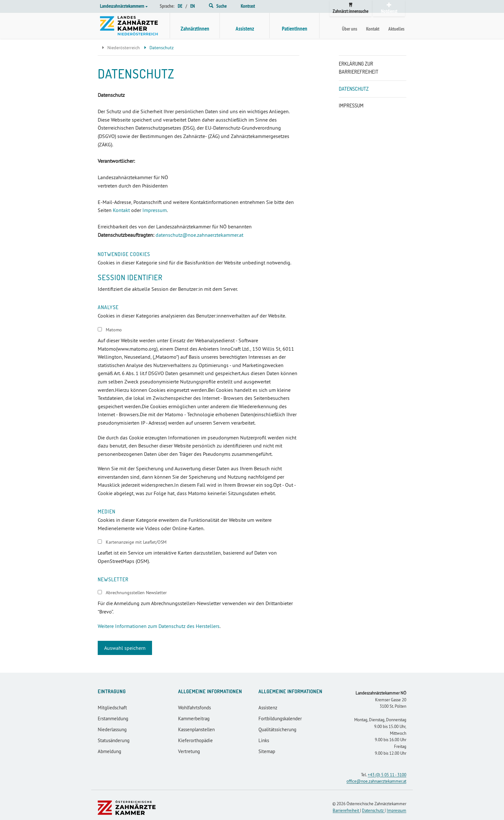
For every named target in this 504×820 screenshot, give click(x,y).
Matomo (114, 330)
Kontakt (373, 29)
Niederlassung (112, 729)
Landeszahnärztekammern (124, 6)
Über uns (350, 29)
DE (180, 6)
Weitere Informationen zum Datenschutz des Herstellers (159, 626)
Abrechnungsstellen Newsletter (136, 593)
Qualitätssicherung (277, 729)
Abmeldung (109, 751)
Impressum (155, 210)
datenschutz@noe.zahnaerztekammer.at (199, 235)
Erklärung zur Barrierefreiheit (359, 68)
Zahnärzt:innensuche (351, 8)
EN (193, 6)
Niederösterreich (120, 48)
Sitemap (267, 751)
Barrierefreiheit (346, 810)
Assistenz (245, 29)
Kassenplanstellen (196, 729)
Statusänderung (114, 740)
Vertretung (189, 751)
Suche (218, 6)
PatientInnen (295, 29)
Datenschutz (354, 89)
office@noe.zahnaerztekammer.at (376, 781)
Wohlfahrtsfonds (194, 708)
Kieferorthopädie (195, 740)
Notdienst (389, 8)
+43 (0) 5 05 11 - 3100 (387, 775)
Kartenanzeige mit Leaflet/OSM (136, 542)
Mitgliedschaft (112, 708)
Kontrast (248, 6)
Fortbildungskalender (280, 719)
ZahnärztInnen (195, 29)
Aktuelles (396, 29)
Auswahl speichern (125, 648)
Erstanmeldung (113, 719)
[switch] (100, 329)
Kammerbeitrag (194, 719)
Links (264, 740)
